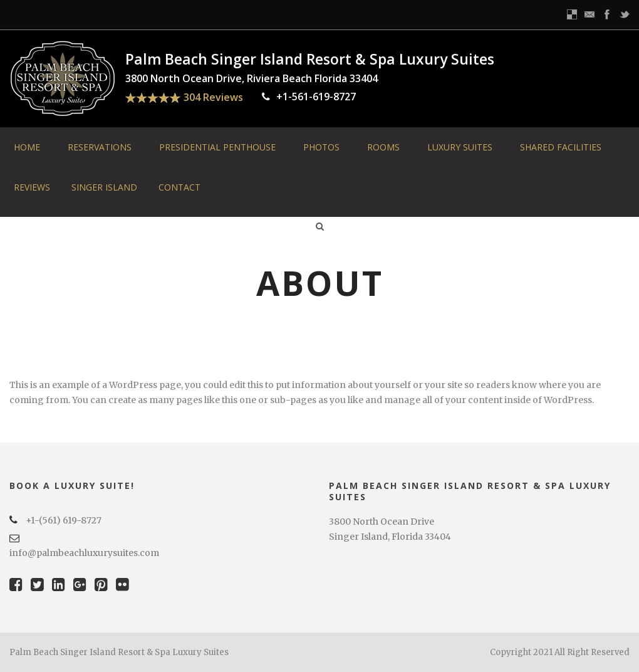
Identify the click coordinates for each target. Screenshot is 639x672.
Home (27, 147)
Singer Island (104, 187)
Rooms (383, 147)
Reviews (32, 187)
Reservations (100, 147)
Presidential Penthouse (217, 147)
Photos (321, 147)
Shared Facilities (561, 147)
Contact (179, 187)
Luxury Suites (460, 147)
